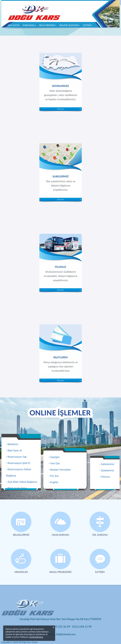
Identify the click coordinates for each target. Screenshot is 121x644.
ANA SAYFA (14, 25)
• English (53, 482)
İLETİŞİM (87, 25)
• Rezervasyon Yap (16, 457)
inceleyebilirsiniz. (36, 637)
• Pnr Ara (54, 476)
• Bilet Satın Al (14, 451)
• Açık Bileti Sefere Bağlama (22, 482)
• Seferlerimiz (107, 464)
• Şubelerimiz (107, 470)
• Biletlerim (12, 444)
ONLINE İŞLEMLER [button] (69, 25)
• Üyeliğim (54, 457)
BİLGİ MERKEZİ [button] (48, 25)
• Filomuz (105, 477)
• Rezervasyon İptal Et (18, 463)
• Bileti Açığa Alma (16, 488)
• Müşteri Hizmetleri (60, 470)
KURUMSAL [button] (29, 25)
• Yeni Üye (54, 463)
